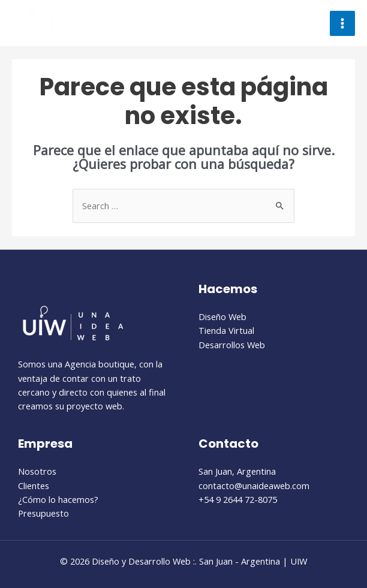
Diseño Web (222, 316)
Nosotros (37, 471)
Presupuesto (43, 513)
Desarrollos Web (232, 345)
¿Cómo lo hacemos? (58, 499)
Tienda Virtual (226, 330)
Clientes (34, 486)
